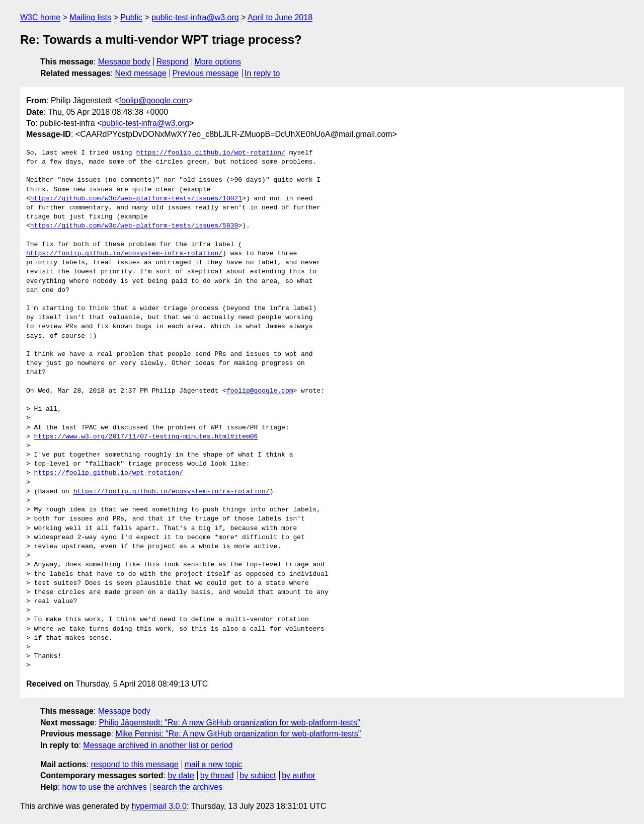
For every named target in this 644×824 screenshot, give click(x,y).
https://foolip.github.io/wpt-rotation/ (210, 153)
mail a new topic (214, 764)
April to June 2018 (280, 17)
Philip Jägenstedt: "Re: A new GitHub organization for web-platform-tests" (230, 723)
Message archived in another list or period (158, 745)
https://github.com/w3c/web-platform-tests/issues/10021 (136, 199)
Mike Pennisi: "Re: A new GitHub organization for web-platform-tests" (238, 734)
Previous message (206, 73)
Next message (141, 73)
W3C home (40, 17)
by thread (217, 775)
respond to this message (134, 764)
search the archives (188, 787)
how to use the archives (105, 787)
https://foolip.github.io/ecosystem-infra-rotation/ (124, 254)
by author (299, 775)
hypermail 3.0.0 (159, 806)
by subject (258, 775)
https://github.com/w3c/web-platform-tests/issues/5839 (134, 226)
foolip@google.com (154, 100)
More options (218, 62)
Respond (173, 62)
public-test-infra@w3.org (195, 17)
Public (131, 17)
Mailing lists (90, 17)
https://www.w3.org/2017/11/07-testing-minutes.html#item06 (146, 437)
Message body (124, 62)
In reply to (262, 73)
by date (181, 775)
